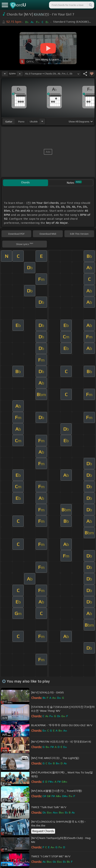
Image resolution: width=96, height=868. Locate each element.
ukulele (34, 122)
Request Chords (43, 831)
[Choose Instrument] (42, 121)
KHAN (39, 14)
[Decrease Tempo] (5, 74)
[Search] (90, 5)
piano (21, 122)
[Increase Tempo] (20, 74)
